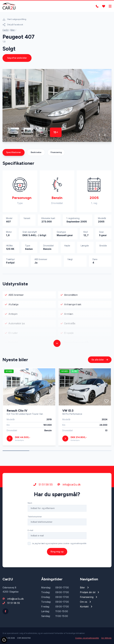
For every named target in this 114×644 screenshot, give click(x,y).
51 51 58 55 (43, 485)
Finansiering (56, 152)
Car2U (6, 30)
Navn (30, 503)
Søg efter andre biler (17, 58)
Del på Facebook (13, 25)
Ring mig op (57, 552)
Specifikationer (14, 152)
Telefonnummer (35, 517)
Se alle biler (100, 360)
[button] (100, 135)
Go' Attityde (106, 638)
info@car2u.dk (69, 485)
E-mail (30, 530)
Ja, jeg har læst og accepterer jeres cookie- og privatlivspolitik (59, 543)
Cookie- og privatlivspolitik (87, 638)
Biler (13, 30)
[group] (57, 105)
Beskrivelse (36, 152)
